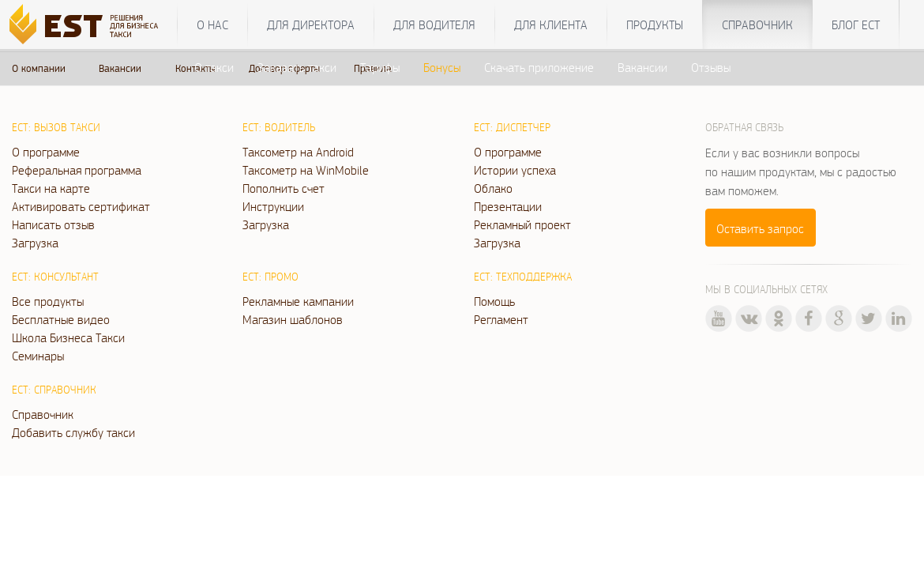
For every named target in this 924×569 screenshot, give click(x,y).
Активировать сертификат (81, 206)
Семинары (38, 356)
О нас (212, 24)
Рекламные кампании (298, 301)
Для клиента (551, 24)
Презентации (508, 206)
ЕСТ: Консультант (55, 277)
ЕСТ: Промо (270, 277)
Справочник (757, 24)
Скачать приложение (539, 67)
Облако (493, 188)
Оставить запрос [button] (760, 228)
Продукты (655, 24)
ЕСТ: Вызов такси (56, 127)
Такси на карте (51, 188)
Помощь (494, 301)
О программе (46, 152)
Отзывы (711, 67)
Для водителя (434, 24)
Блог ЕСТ (856, 24)
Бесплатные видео (61, 319)
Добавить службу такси (73, 432)
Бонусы (442, 67)
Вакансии (642, 67)
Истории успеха (515, 170)
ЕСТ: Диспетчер (512, 127)
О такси (214, 67)
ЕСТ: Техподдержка (523, 277)
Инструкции (273, 206)
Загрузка (35, 243)
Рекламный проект (522, 224)
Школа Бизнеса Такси (68, 337)
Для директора (311, 24)
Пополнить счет (284, 188)
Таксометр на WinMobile (306, 170)
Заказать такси (297, 67)
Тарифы (380, 67)
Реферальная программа (77, 170)
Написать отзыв (53, 224)
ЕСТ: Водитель (279, 127)
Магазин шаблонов (293, 319)
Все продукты (48, 301)
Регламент (501, 319)
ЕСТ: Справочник (54, 390)
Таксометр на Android (298, 152)
